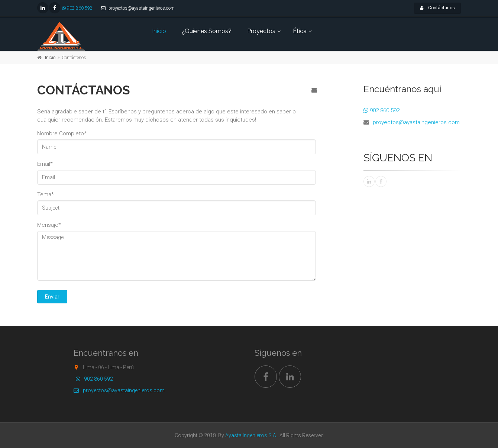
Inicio (159, 31)
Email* (45, 164)
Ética (300, 31)
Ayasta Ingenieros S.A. (251, 435)
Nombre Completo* (62, 133)
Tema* (46, 194)
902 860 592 (77, 8)
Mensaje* (49, 225)
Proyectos (261, 31)
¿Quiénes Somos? (207, 31)
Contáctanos (437, 8)
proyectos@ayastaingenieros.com (416, 122)
